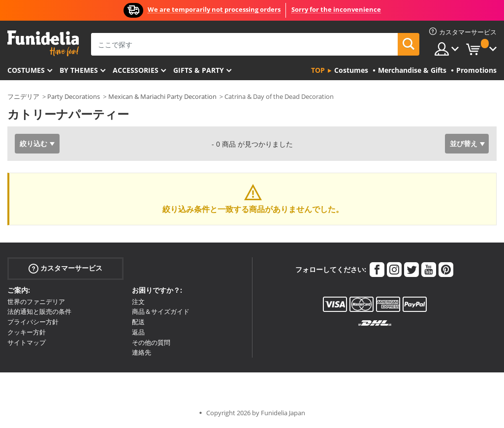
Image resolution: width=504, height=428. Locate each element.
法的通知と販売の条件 (39, 311)
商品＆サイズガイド (161, 311)
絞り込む (33, 143)
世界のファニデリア (36, 302)
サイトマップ (27, 342)
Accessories (136, 70)
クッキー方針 (27, 332)
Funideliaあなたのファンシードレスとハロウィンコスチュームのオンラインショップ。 (43, 44)
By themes (79, 70)
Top (318, 70)
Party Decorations (74, 96)
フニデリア (23, 96)
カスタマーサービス (65, 268)
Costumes (26, 70)
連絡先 (142, 352)
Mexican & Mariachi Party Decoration (162, 96)
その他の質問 (151, 342)
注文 (138, 302)
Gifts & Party (199, 70)
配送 (138, 322)
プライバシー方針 (33, 322)
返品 (138, 332)
